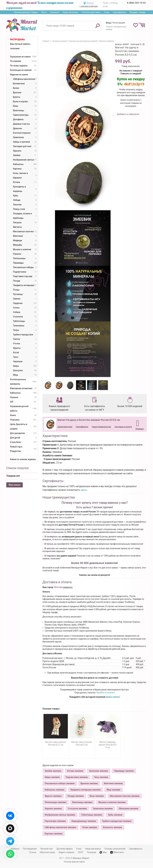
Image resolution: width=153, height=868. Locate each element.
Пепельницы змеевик (56, 802)
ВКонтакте (117, 852)
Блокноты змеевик (113, 827)
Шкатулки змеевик (99, 771)
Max (103, 852)
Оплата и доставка (91, 12)
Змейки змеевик (53, 771)
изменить (68, 587)
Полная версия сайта (74, 862)
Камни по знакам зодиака (23, 459)
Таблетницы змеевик (92, 815)
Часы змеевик (101, 777)
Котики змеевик (75, 771)
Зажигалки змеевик (103, 809)
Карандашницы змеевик (84, 821)
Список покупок (18, 468)
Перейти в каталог (105, 693)
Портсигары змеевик (55, 821)
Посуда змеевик (76, 796)
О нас (107, 12)
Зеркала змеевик (53, 809)
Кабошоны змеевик (55, 790)
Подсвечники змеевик (77, 777)
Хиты (44, 12)
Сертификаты (120, 12)
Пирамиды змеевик (124, 771)
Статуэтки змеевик (77, 809)
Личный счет (47, 849)
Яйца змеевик (113, 790)
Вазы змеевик (97, 796)
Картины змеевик (54, 834)
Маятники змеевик (113, 783)
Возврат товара (138, 12)
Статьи (33, 852)
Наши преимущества (101, 427)
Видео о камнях (66, 852)
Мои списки (14, 485)
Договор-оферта (65, 849)
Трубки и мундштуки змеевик (117, 821)
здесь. (84, 490)
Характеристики (65, 427)
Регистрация (119, 23)
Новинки (55, 12)
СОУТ (81, 852)
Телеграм (91, 852)
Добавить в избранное (128, 114)
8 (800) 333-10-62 (136, 3)
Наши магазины (70, 12)
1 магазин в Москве (89, 6)
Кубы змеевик (115, 815)
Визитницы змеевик (82, 802)
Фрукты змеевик (53, 796)
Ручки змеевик (90, 827)
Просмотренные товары (26, 12)
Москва (90, 3)
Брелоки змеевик (89, 783)
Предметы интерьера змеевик (86, 790)
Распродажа (17, 39)
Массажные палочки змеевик (125, 796)
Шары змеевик (52, 777)
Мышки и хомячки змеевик (112, 802)
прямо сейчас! (113, 697)
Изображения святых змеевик (60, 815)
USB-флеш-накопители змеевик (61, 827)
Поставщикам (30, 849)
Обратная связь (47, 852)
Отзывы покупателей (115, 849)
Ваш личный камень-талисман (20, 46)
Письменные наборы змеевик (60, 783)
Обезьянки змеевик (129, 809)
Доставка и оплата (123, 427)
